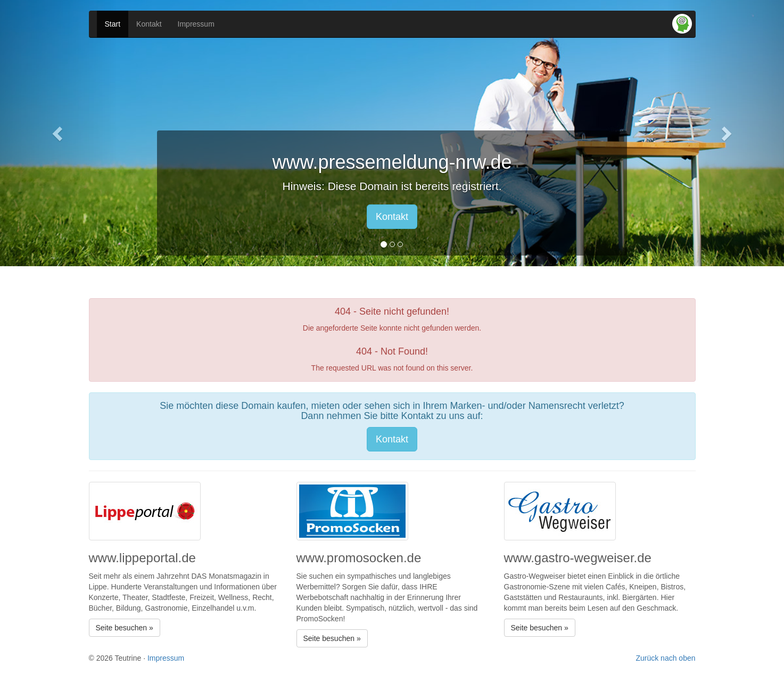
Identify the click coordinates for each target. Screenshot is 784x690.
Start (113, 24)
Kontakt (149, 24)
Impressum (196, 24)
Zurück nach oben (665, 658)
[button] (59, 133)
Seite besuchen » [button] (125, 628)
